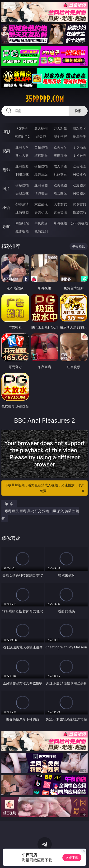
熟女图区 (60, 193)
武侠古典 (80, 204)
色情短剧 (41, 231)
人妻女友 (60, 204)
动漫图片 (80, 185)
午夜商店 (41, 223)
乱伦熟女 (60, 174)
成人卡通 (60, 166)
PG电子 (22, 128)
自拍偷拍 (41, 147)
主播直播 (60, 155)
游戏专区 (80, 128)
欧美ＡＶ (60, 147)
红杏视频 (22, 231)
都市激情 (22, 204)
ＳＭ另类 (80, 155)
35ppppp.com (44, 99)
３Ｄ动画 (80, 147)
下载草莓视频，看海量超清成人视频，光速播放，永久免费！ (45, 488)
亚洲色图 (41, 185)
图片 (6, 189)
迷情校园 (22, 212)
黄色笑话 (60, 212)
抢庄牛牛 (80, 136)
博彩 (6, 132)
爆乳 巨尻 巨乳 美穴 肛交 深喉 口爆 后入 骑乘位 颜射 (40, 514)
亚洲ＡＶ (22, 147)
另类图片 (80, 193)
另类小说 (41, 212)
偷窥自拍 (22, 185)
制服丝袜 (22, 174)
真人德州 (41, 128)
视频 (6, 151)
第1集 (9, 504)
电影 (6, 170)
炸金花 (41, 136)
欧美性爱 (80, 166)
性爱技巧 (80, 212)
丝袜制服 (41, 155)
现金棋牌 (60, 136)
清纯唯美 (41, 193)
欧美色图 (60, 185)
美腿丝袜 (22, 193)
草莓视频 (60, 223)
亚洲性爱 (22, 166)
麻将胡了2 (22, 136)
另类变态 (80, 174)
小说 (6, 208)
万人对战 (60, 128)
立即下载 (72, 857)
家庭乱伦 (41, 204)
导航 (6, 226)
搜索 (78, 111)
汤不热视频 (80, 223)
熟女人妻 (22, 155)
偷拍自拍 (41, 166)
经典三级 (41, 174)
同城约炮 (22, 223)
